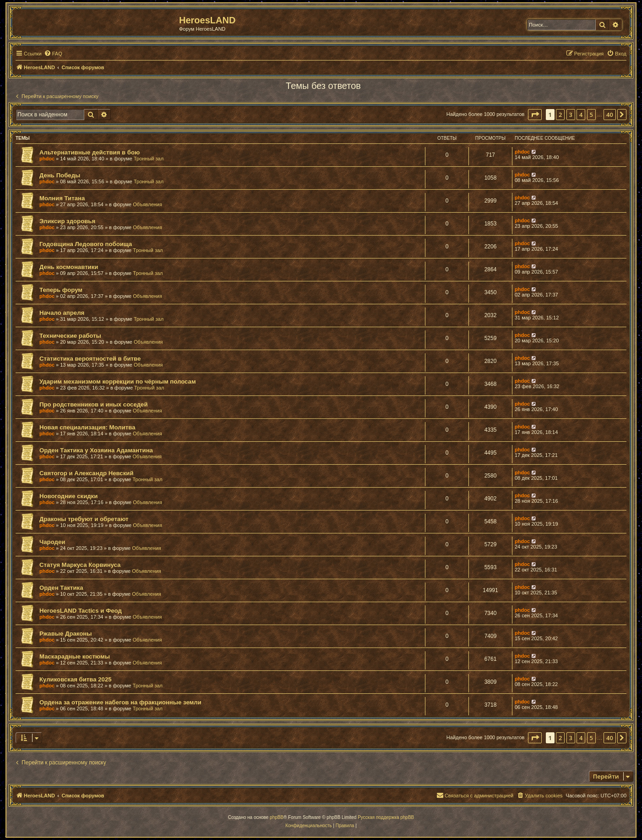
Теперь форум (61, 290)
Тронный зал (149, 159)
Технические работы (70, 336)
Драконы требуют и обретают (84, 519)
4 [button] (581, 115)
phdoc (47, 159)
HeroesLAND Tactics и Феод (81, 611)
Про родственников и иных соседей (94, 404)
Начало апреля (62, 313)
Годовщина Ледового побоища (86, 244)
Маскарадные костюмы (75, 656)
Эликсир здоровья (67, 221)
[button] (535, 115)
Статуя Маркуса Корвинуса (80, 565)
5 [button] (591, 115)
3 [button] (571, 115)
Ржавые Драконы (66, 634)
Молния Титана (62, 198)
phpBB (277, 817)
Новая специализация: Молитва (87, 427)
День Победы (60, 175)
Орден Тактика (61, 588)
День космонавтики (69, 267)
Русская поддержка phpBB (386, 817)
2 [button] (560, 115)
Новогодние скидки (68, 496)
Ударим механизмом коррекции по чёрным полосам (118, 382)
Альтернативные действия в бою (90, 152)
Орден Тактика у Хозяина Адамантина (96, 450)
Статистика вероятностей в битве (90, 359)
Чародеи (52, 542)
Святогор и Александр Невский (87, 473)
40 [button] (610, 115)
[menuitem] (53, 54)
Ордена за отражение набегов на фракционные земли (120, 702)
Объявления (147, 204)
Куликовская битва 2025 (76, 679)
